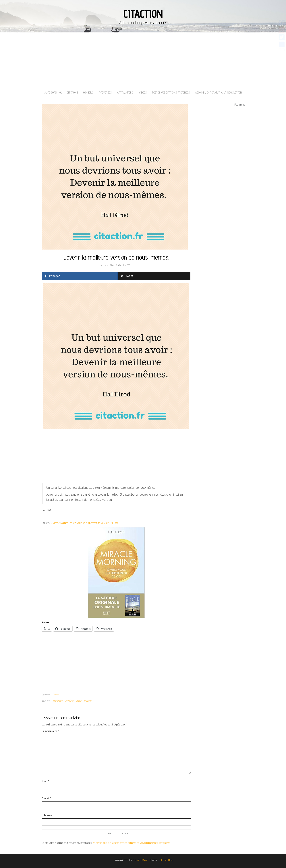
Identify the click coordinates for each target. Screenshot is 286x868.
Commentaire (50, 731)
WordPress (142, 860)
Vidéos (143, 93)
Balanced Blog (166, 860)
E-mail (46, 798)
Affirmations (125, 93)
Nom (45, 781)
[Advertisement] (143, 60)
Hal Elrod (70, 701)
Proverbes (105, 93)
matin (79, 701)
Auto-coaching (53, 93)
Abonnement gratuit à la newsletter (218, 93)
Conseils (88, 93)
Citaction (143, 14)
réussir (88, 701)
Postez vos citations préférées (171, 93)
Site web (47, 815)
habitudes (58, 701)
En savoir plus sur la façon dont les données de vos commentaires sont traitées (131, 843)
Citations (73, 93)
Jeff (128, 265)
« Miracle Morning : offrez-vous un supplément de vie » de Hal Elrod (85, 523)
